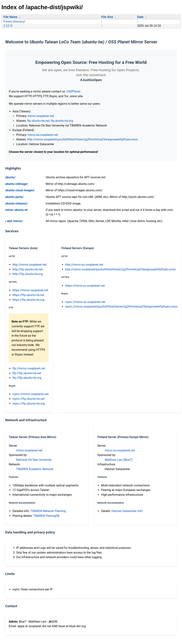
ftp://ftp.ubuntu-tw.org (27, 378)
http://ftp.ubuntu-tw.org (28, 274)
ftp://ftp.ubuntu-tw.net (27, 373)
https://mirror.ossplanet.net (30, 290)
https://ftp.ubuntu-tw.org (28, 300)
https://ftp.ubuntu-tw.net (28, 295)
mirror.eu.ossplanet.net (43, 135)
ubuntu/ (10, 177)
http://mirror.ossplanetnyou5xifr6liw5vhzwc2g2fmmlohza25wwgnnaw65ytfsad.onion (82, 139)
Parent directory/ (14, 22)
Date (140, 17)
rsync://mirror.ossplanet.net (31, 394)
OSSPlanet (73, 91)
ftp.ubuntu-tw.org (62, 121)
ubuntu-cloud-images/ (20, 190)
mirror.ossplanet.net (41, 116)
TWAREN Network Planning (48, 511)
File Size (107, 17)
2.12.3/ (8, 26)
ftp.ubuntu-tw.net (38, 121)
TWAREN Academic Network (35, 469)
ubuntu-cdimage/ (17, 184)
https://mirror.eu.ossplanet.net (85, 286)
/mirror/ (18, 221)
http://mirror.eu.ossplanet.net (84, 265)
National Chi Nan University (34, 460)
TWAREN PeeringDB (46, 516)
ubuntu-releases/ (16, 203)
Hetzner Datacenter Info (127, 511)
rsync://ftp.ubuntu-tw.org (29, 404)
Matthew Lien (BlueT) (119, 460)
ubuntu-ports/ (14, 197)
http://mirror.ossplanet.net (30, 265)
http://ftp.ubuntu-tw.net (28, 269)
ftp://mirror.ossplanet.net (29, 368)
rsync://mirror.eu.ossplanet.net (85, 302)
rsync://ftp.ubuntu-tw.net (29, 399)
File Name (10, 17)
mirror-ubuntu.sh (16, 210)
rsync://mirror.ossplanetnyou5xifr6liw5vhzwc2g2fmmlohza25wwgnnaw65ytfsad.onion (121, 307)
